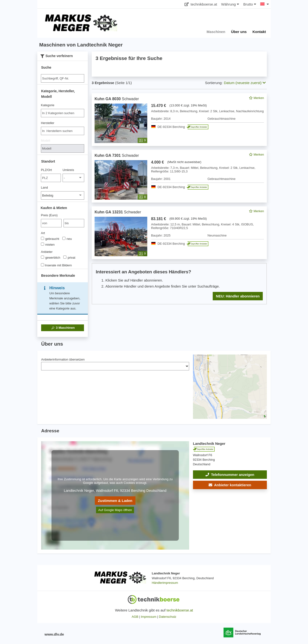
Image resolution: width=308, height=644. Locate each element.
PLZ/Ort (46, 170)
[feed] (179, 199)
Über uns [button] (239, 32)
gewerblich (51, 257)
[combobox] (63, 113)
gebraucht (50, 239)
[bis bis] (74, 223)
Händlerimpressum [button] (165, 583)
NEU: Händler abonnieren (238, 296)
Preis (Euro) (49, 215)
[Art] (42, 238)
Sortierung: (214, 83)
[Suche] (63, 78)
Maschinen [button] (216, 32)
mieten (48, 244)
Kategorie (48, 105)
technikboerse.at (201, 4)
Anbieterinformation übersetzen (63, 359)
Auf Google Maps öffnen (115, 510)
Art (43, 233)
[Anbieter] (42, 257)
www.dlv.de (54, 634)
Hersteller (48, 123)
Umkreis (68, 170)
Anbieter (47, 252)
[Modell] (63, 148)
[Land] (63, 195)
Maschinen (63, 328)
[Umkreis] (73, 178)
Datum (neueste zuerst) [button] (245, 83)
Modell (45, 141)
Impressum (148, 617)
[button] (230, 485)
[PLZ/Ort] (51, 178)
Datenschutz (167, 617)
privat (69, 257)
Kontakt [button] (259, 32)
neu (67, 239)
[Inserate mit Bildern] (42, 265)
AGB (135, 617)
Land (44, 187)
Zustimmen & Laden (115, 501)
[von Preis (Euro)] (51, 223)
